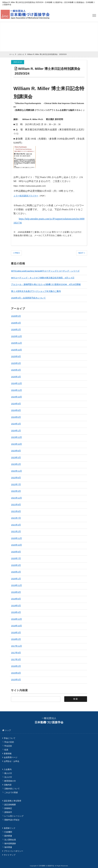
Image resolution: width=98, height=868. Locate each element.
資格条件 (8, 812)
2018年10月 (17, 626)
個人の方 (8, 773)
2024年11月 (17, 390)
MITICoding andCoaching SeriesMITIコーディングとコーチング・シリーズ (45, 271)
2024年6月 (16, 417)
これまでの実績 (11, 792)
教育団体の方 (10, 781)
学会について (10, 738)
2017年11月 (17, 646)
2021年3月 (16, 525)
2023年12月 (17, 437)
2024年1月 (16, 430)
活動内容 (8, 785)
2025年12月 (17, 336)
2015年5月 (16, 679)
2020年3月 (16, 565)
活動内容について (12, 788)
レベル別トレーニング (14, 816)
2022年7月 (16, 484)
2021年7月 (16, 518)
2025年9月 (16, 356)
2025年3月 (16, 377)
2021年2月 (16, 531)
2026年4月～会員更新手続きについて (28, 298)
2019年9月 (16, 592)
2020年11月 (17, 538)
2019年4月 (16, 612)
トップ (8, 730)
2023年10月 (17, 444)
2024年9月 (16, 404)
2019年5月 (16, 605)
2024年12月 (17, 383)
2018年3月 (16, 632)
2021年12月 (17, 498)
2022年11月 (17, 471)
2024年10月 (17, 397)
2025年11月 (17, 343)
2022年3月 (16, 491)
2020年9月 (16, 552)
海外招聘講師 (10, 843)
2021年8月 (16, 511)
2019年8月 (16, 599)
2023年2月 (16, 464)
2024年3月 (16, 424)
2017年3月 (16, 659)
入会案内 (8, 769)
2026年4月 (16, 323)
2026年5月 (16, 316)
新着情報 (8, 753)
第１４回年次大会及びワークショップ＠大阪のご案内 (36, 291)
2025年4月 (16, 370)
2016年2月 (16, 666)
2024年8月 (16, 410)
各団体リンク (10, 828)
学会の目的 (9, 742)
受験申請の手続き (12, 820)
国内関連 (8, 836)
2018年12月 (17, 619)
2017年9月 (16, 653)
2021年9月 (16, 504)
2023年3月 (16, 457)
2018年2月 (16, 639)
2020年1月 (16, 579)
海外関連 (8, 847)
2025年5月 (16, 363)
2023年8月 (16, 451)
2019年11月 (17, 585)
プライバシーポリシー (13, 851)
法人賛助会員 (10, 840)
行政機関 (8, 832)
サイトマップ (10, 855)
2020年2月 (16, 572)
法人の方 (8, 777)
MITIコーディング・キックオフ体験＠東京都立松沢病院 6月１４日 (43, 278)
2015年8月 (16, 673)
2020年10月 (17, 545)
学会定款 (8, 746)
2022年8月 (16, 477)
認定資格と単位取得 (13, 801)
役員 (6, 750)
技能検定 (8, 808)
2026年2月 (16, 329)
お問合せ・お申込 (12, 761)
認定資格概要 (10, 804)
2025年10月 (17, 350)
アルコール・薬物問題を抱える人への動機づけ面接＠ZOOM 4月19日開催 (46, 284)
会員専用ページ (11, 757)
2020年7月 (16, 558)
